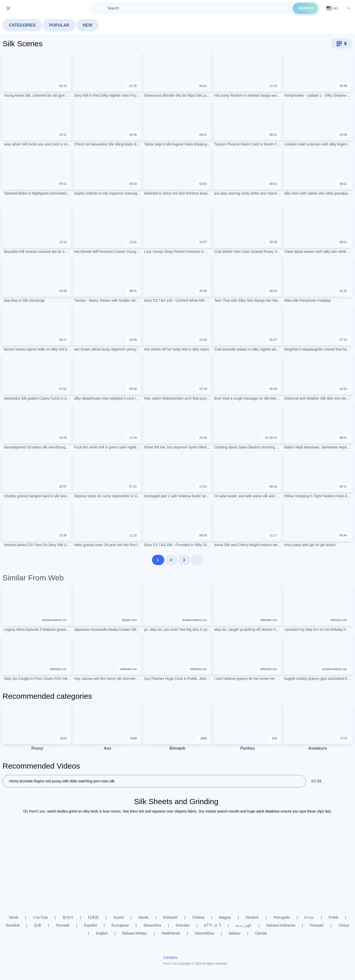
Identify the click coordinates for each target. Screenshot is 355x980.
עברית (309, 917)
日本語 (93, 917)
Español (90, 925)
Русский (63, 925)
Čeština (198, 917)
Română (13, 925)
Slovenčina (152, 925)
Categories (22, 25)
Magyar (225, 917)
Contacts (170, 958)
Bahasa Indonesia (281, 925)
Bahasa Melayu (135, 933)
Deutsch (252, 917)
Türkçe (344, 925)
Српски (261, 933)
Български (120, 925)
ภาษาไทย (40, 917)
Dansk (143, 917)
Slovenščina (205, 933)
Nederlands (171, 933)
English (102, 933)
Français (317, 925)
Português (282, 917)
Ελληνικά (170, 917)
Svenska (183, 925)
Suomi (119, 917)
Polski (333, 917)
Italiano (235, 933)
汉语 (38, 925)
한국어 (68, 917)
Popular (59, 25)
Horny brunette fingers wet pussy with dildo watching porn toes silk (62, 781)
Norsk (14, 917)
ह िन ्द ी (212, 925)
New (87, 25)
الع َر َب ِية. (244, 925)
